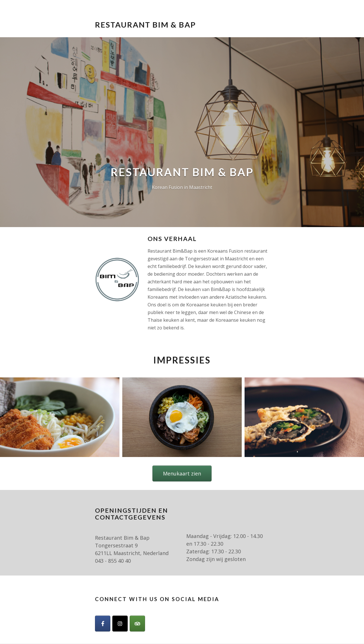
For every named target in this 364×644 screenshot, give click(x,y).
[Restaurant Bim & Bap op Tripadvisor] (137, 624)
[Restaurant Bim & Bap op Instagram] (120, 624)
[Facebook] (103, 624)
